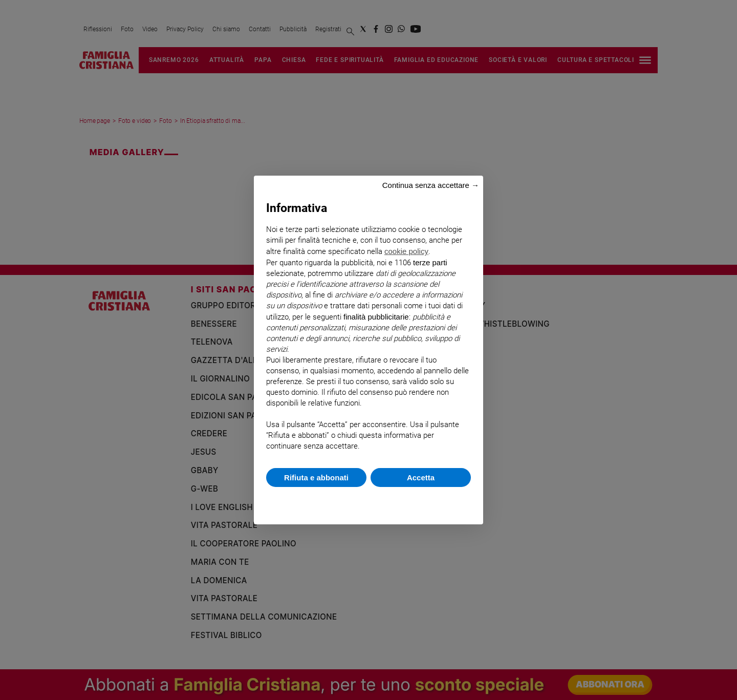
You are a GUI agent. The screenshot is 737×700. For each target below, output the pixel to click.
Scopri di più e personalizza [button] (368, 501)
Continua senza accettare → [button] (431, 185)
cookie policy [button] (406, 251)
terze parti (430, 262)
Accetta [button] (421, 478)
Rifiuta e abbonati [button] (316, 478)
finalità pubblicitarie (376, 317)
